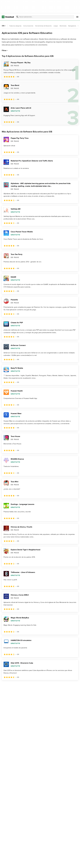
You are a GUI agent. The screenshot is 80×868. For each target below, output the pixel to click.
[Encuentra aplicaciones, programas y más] (45, 17)
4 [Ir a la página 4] (21, 685)
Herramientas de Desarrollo (43, 26)
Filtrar (5, 50)
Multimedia (63, 26)
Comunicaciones (28, 26)
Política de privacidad (61, 864)
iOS (4, 26)
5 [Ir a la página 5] (27, 685)
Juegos (56, 26)
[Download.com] (8, 17)
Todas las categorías (15, 26)
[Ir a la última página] (73, 685)
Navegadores (72, 26)
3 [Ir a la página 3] (16, 685)
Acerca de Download (36, 864)
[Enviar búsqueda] (17, 17)
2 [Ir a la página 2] (10, 685)
